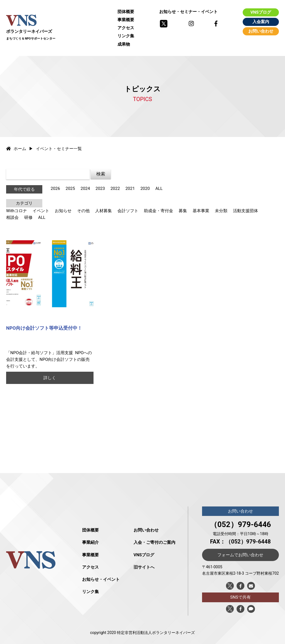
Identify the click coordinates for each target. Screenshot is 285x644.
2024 (85, 188)
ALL (159, 188)
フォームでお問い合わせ (240, 555)
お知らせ (63, 211)
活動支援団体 (245, 211)
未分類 (221, 211)
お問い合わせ (261, 31)
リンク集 (126, 36)
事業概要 (126, 20)
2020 (145, 188)
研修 (28, 217)
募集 (183, 211)
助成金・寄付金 (159, 211)
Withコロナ (17, 211)
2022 (115, 188)
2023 (100, 188)
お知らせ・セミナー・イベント (188, 12)
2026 (55, 188)
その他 (83, 211)
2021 (130, 188)
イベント (41, 211)
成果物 (124, 44)
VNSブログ (261, 12)
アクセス (126, 28)
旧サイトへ (144, 567)
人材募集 (104, 211)
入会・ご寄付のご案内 (154, 542)
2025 (70, 188)
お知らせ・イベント (101, 579)
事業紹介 (90, 542)
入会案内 (261, 22)
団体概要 (126, 12)
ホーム (16, 149)
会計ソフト (128, 211)
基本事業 (201, 211)
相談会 (12, 217)
